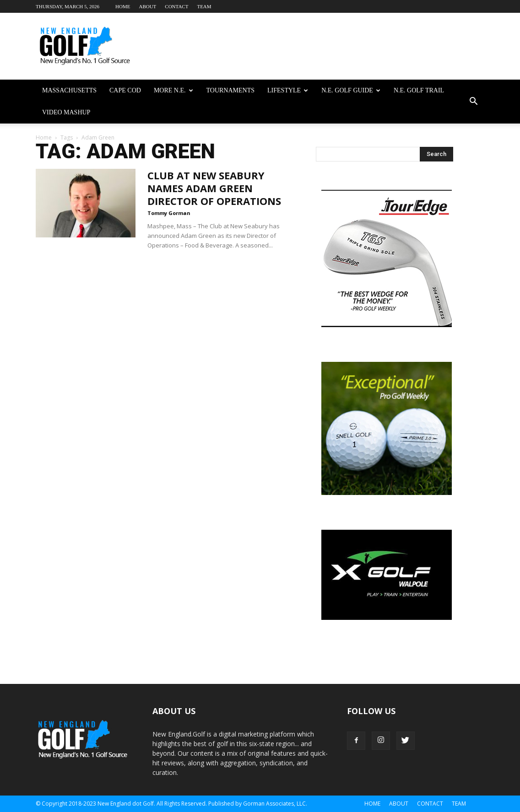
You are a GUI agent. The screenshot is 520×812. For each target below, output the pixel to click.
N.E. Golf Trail (419, 90)
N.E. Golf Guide (351, 90)
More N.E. (173, 90)
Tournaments (231, 90)
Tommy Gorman (169, 213)
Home (123, 6)
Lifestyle (288, 90)
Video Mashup (66, 112)
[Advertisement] (318, 46)
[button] (473, 102)
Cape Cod (125, 90)
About (147, 6)
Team (204, 6)
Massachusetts (69, 90)
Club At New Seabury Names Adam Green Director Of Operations (214, 188)
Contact (176, 6)
